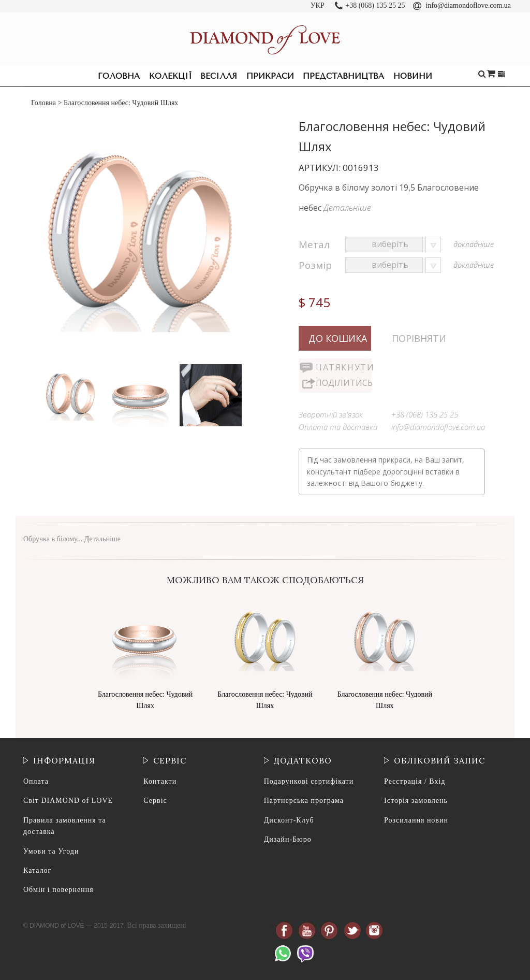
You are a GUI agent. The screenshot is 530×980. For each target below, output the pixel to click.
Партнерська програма (304, 801)
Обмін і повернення (58, 890)
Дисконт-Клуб (289, 820)
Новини (413, 76)
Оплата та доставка (338, 427)
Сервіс (155, 801)
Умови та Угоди (51, 851)
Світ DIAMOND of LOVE (68, 801)
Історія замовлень (416, 801)
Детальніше (347, 208)
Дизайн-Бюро (288, 839)
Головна (119, 76)
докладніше (474, 244)
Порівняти (419, 338)
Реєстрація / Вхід (415, 781)
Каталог (37, 870)
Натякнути (344, 367)
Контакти (160, 781)
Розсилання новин (416, 820)
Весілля (219, 76)
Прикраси (270, 76)
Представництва (343, 76)
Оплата (36, 781)
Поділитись (344, 383)
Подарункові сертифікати (309, 781)
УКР (318, 5)
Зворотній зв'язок (331, 414)
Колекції (170, 76)
